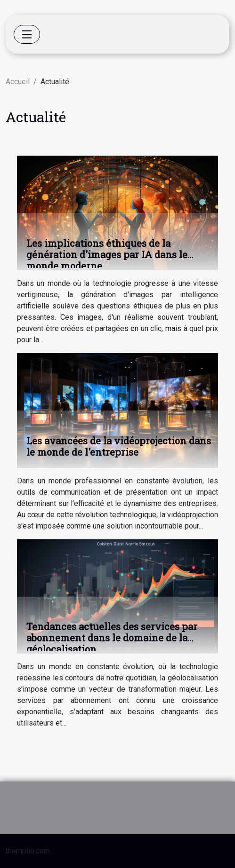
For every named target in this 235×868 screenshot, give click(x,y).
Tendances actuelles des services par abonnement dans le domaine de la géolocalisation (112, 638)
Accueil (18, 82)
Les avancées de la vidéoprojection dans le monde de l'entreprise (119, 446)
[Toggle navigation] (27, 34)
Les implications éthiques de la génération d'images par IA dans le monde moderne (107, 254)
